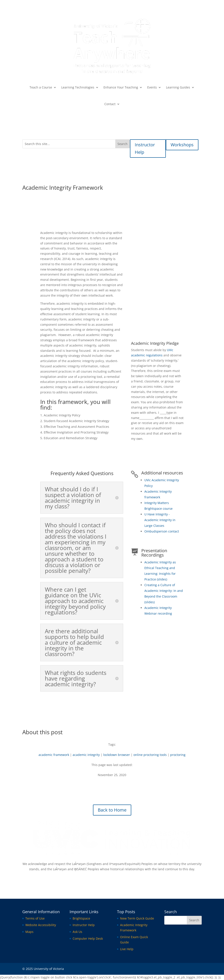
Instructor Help (145, 148)
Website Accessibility (41, 925)
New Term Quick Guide (137, 918)
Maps (29, 932)
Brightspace (81, 918)
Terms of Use (35, 918)
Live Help (127, 949)
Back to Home (112, 810)
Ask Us (77, 932)
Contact (110, 104)
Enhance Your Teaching (121, 87)
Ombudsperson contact (162, 531)
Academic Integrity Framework (157, 288)
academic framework (54, 755)
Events (152, 87)
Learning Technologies (78, 87)
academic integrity (86, 755)
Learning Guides (178, 87)
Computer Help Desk (88, 938)
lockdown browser (117, 755)
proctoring (178, 755)
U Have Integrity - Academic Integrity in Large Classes (160, 520)
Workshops (182, 145)
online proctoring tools (150, 755)
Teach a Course (41, 87)
